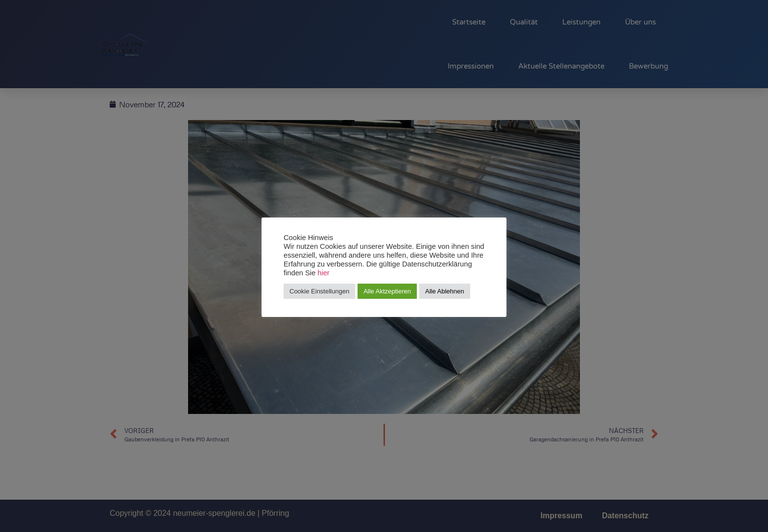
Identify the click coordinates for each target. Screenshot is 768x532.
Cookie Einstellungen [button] (319, 291)
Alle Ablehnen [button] (445, 291)
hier (323, 273)
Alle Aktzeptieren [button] (387, 291)
